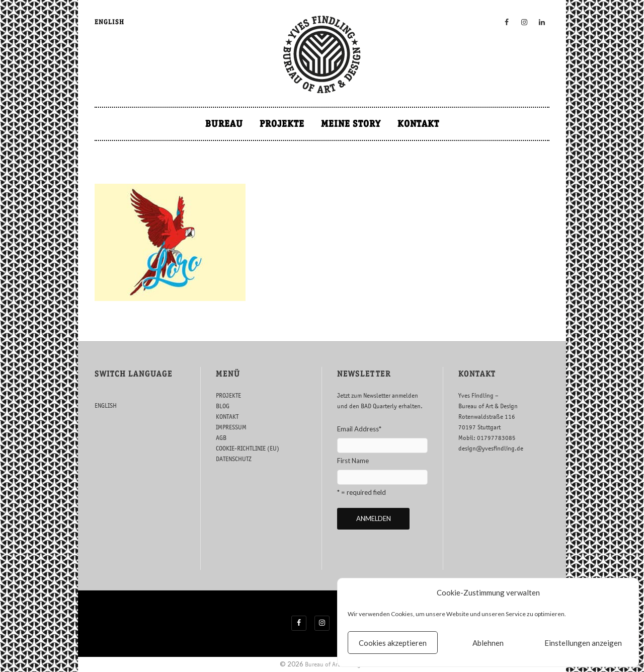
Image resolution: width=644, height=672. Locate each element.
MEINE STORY (351, 124)
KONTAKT (418, 124)
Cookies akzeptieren (393, 643)
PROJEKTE (282, 124)
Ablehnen (488, 643)
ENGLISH (109, 22)
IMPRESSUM (231, 427)
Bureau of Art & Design (335, 664)
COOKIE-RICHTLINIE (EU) (248, 448)
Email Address (359, 429)
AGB (221, 438)
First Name (353, 461)
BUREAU (224, 124)
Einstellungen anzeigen (583, 643)
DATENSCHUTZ (234, 459)
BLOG (223, 406)
